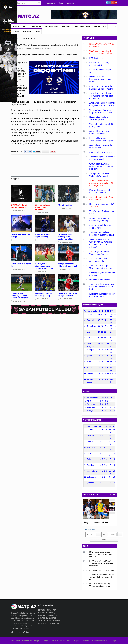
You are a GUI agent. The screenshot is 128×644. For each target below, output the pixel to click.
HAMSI (113, 495)
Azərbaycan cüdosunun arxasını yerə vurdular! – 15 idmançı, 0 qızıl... (102, 577)
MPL (24, 26)
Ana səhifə (15, 641)
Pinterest (116, 2)
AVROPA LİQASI (100, 26)
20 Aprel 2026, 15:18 (66, 269)
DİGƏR (37, 31)
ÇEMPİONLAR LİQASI (82, 26)
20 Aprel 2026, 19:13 (19, 210)
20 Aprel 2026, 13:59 (66, 299)
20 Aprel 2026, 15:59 (43, 272)
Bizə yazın (70, 3)
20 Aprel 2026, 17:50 (19, 240)
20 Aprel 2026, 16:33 (19, 269)
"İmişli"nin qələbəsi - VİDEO (96, 523)
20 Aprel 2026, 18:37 (43, 213)
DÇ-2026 (16, 31)
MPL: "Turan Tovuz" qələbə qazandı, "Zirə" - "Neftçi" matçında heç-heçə (102, 554)
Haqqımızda (51, 3)
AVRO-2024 (27, 31)
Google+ (113, 2)
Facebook (110, 2)
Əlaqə (61, 3)
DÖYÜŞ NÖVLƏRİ (52, 26)
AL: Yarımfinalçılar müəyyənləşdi (102, 570)
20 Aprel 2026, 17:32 (43, 240)
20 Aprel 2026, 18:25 (66, 208)
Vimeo (24, 632)
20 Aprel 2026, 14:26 (43, 299)
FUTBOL (16, 26)
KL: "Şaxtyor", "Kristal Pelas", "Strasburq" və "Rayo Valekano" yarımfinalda (101, 563)
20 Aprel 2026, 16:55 (66, 242)
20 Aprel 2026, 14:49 (19, 301)
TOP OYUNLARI (36, 26)
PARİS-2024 (66, 26)
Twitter (107, 2)
